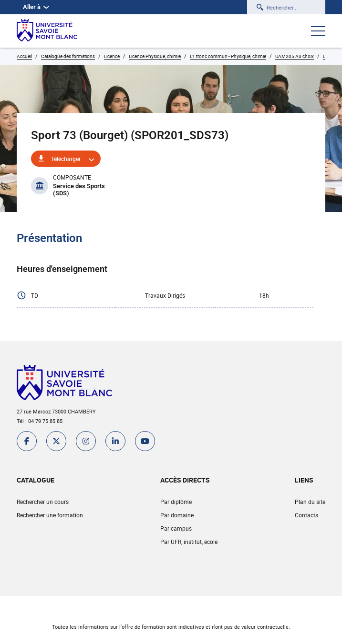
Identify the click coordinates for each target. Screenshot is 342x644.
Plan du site (310, 502)
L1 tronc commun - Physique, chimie (228, 56)
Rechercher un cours (43, 502)
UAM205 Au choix (295, 56)
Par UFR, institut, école (189, 542)
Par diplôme (176, 502)
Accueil (24, 56)
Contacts (306, 515)
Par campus (176, 528)
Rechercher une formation (50, 515)
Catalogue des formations (68, 56)
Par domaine (177, 515)
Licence (112, 56)
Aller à (36, 7)
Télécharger (66, 159)
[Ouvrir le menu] (318, 32)
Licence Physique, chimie (155, 56)
